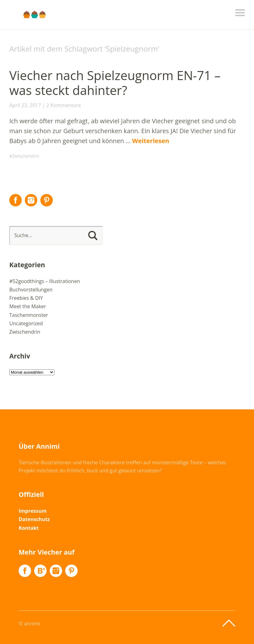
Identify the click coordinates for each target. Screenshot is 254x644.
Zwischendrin (26, 156)
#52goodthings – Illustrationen (45, 281)
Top (229, 623)
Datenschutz (34, 519)
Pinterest (47, 200)
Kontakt (29, 528)
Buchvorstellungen (31, 290)
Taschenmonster (29, 315)
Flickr (40, 571)
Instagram (31, 200)
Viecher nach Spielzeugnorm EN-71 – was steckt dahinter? (115, 83)
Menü (240, 13)
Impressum (33, 511)
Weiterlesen (151, 141)
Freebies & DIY (26, 298)
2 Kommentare (63, 105)
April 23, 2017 (25, 105)
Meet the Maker (28, 306)
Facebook (16, 200)
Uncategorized (26, 323)
